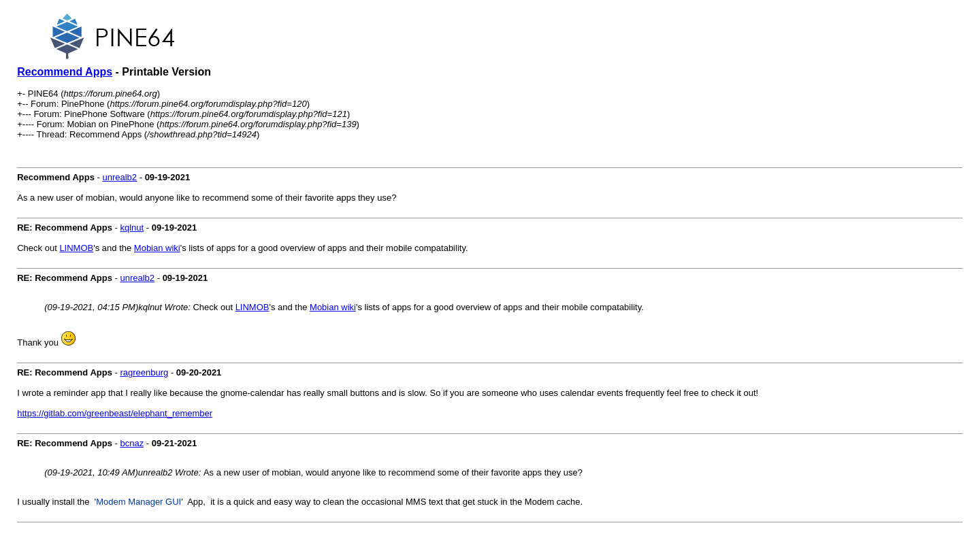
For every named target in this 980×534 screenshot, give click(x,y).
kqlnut (132, 228)
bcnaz (132, 443)
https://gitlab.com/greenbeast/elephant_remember (115, 413)
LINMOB (76, 248)
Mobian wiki (157, 248)
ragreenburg (144, 372)
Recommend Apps (65, 72)
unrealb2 (119, 177)
